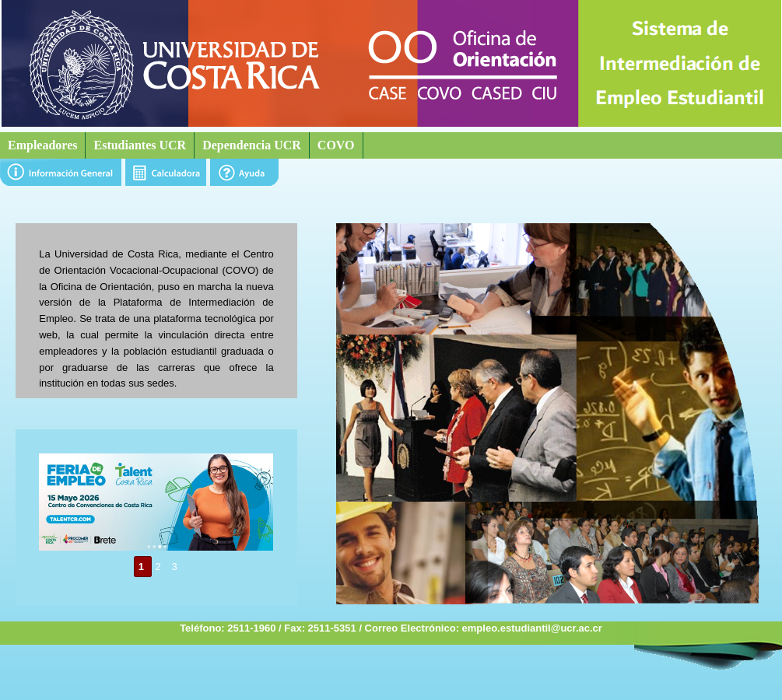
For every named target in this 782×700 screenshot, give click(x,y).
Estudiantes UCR (140, 145)
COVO (336, 145)
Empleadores (42, 145)
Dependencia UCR (252, 145)
